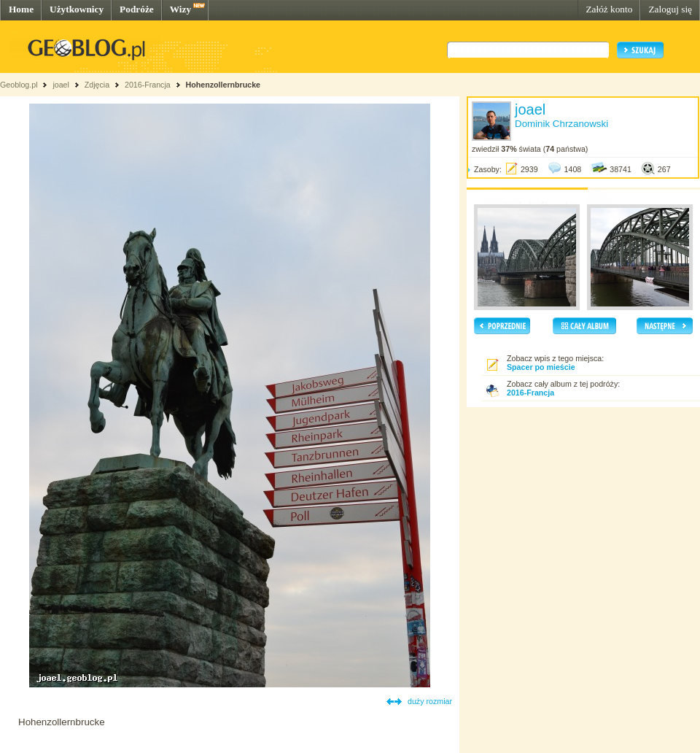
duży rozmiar (430, 701)
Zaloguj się (670, 9)
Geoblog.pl (19, 85)
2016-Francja (148, 85)
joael (61, 85)
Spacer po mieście (541, 367)
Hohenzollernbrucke (223, 85)
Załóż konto (609, 9)
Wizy (180, 9)
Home (21, 9)
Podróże (137, 9)
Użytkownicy (77, 9)
